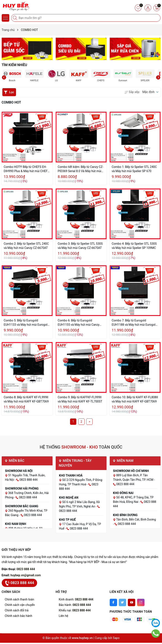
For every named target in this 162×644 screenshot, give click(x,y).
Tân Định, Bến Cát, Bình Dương (136, 519)
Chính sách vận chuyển (20, 605)
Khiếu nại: (75, 610)
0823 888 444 (26, 569)
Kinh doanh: (76, 599)
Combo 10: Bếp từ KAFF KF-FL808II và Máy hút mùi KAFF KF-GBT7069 (135, 399)
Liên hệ (64, 616)
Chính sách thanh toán (20, 599)
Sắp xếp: (132, 92)
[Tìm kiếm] (15, 18)
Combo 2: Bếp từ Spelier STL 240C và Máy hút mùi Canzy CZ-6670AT (26, 246)
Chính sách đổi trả (17, 610)
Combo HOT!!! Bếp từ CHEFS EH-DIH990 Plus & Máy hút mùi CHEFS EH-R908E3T (27, 169)
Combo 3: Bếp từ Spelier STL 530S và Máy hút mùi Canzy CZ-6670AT (80, 246)
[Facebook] (113, 602)
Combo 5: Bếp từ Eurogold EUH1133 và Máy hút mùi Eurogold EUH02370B (26, 323)
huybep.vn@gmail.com (26, 575)
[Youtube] (132, 602)
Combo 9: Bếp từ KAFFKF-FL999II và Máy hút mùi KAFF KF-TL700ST (80, 399)
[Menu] (5, 18)
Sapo (116, 638)
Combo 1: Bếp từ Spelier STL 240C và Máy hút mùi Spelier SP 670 (134, 169)
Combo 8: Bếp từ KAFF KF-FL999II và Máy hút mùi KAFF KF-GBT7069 (26, 399)
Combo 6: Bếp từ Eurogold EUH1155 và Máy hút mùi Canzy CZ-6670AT (79, 323)
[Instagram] (141, 602)
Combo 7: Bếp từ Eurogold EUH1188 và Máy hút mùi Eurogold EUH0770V (134, 323)
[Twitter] (122, 602)
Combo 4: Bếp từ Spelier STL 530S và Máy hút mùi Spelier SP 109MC (134, 246)
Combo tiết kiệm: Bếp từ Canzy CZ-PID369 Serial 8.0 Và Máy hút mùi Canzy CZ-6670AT (81, 169)
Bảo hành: (75, 605)
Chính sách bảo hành (19, 616)
